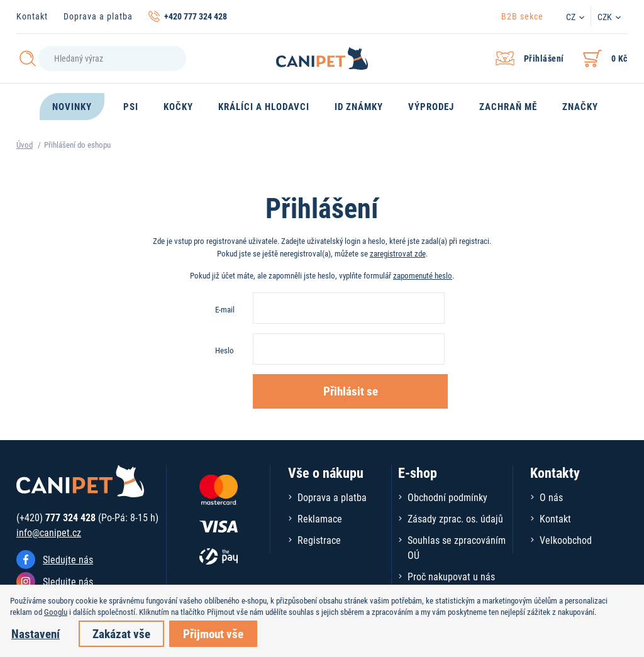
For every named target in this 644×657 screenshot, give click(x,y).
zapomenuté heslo (423, 275)
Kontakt (32, 16)
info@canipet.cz (49, 532)
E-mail (225, 309)
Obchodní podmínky (447, 497)
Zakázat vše (121, 633)
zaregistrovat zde (398, 253)
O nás (551, 497)
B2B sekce (522, 16)
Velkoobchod (566, 540)
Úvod (25, 145)
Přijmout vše (213, 633)
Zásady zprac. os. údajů (455, 518)
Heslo (225, 350)
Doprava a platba (98, 16)
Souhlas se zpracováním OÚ (457, 547)
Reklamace (320, 518)
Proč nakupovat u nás (451, 576)
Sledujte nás (68, 559)
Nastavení (36, 633)
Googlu (56, 612)
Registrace (319, 540)
